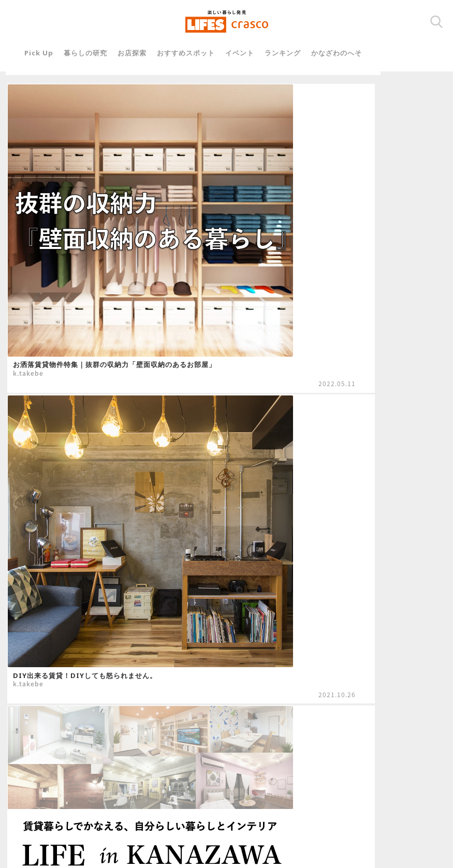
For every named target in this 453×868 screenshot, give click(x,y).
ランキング (291, 53)
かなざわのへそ (345, 53)
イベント (249, 53)
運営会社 (128, 795)
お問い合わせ (224, 795)
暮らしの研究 (94, 53)
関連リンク (173, 795)
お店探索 (141, 53)
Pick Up (48, 53)
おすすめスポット (195, 53)
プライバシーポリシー (293, 795)
